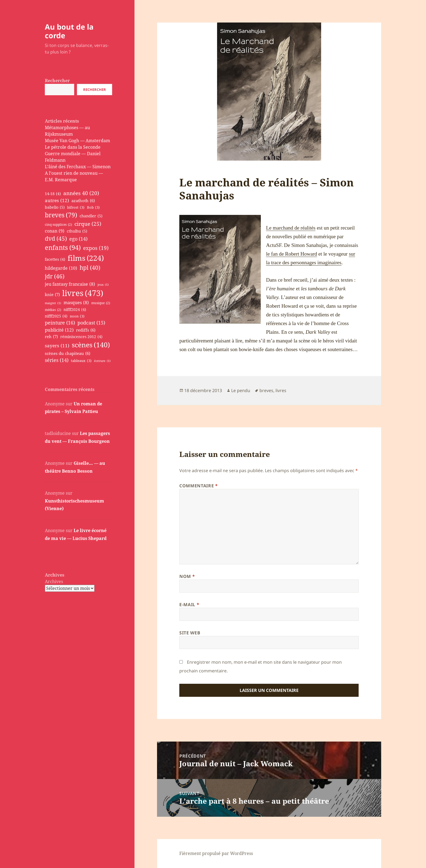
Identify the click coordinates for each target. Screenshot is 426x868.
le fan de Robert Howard (292, 254)
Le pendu (241, 390)
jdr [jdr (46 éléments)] (55, 276)
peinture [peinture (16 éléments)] (60, 323)
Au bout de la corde (69, 31)
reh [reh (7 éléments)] (51, 337)
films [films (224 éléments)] (86, 258)
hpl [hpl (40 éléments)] (90, 268)
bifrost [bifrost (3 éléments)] (76, 208)
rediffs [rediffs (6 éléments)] (86, 330)
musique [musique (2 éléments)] (101, 303)
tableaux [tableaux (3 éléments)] (81, 361)
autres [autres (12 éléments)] (57, 201)
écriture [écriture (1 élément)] (102, 361)
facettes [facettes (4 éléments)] (55, 260)
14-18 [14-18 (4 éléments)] (53, 194)
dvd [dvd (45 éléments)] (56, 239)
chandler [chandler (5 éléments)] (91, 216)
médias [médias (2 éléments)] (53, 310)
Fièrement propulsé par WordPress (216, 853)
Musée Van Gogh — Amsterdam (77, 141)
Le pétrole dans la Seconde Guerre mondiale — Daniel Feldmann (73, 154)
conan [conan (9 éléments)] (55, 231)
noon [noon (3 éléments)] (77, 316)
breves (266, 390)
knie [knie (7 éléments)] (52, 295)
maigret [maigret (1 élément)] (53, 303)
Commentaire (198, 486)
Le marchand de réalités (291, 228)
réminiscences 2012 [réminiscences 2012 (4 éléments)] (81, 337)
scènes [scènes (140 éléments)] (91, 345)
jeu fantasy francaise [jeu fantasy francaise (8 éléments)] (70, 284)
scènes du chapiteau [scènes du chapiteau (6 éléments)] (68, 353)
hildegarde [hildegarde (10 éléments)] (61, 268)
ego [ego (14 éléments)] (78, 239)
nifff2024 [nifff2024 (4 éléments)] (75, 310)
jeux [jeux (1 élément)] (103, 285)
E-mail (189, 605)
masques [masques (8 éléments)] (76, 303)
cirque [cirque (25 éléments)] (88, 224)
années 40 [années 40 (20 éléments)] (81, 193)
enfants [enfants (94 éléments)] (63, 248)
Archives (54, 581)
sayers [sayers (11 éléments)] (57, 346)
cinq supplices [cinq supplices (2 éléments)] (58, 225)
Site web (190, 633)
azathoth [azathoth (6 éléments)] (83, 201)
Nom (187, 576)
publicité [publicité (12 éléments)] (59, 330)
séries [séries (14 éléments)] (57, 360)
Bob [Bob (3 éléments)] (93, 208)
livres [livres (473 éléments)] (83, 293)
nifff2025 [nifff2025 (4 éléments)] (56, 316)
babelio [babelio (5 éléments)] (55, 207)
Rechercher (57, 81)
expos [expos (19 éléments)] (96, 248)
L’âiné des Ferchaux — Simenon (78, 167)
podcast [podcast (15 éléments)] (91, 323)
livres (281, 390)
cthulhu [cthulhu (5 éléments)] (77, 231)
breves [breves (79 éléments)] (61, 215)
